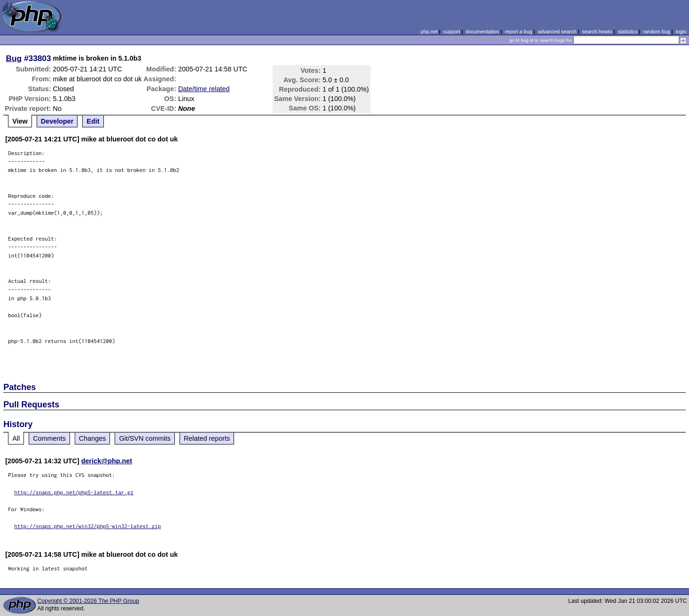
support (452, 31)
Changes (93, 438)
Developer (57, 121)
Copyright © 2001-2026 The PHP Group (88, 601)
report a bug (518, 31)
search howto (597, 31)
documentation (482, 31)
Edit (93, 121)
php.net (429, 31)
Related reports (207, 438)
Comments (49, 438)
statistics (628, 31)
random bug (657, 31)
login (681, 31)
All (16, 438)
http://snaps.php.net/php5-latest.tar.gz (74, 492)
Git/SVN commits (145, 438)
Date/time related (204, 89)
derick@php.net (107, 461)
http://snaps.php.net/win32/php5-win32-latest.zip (87, 526)
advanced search (557, 31)
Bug (14, 58)
